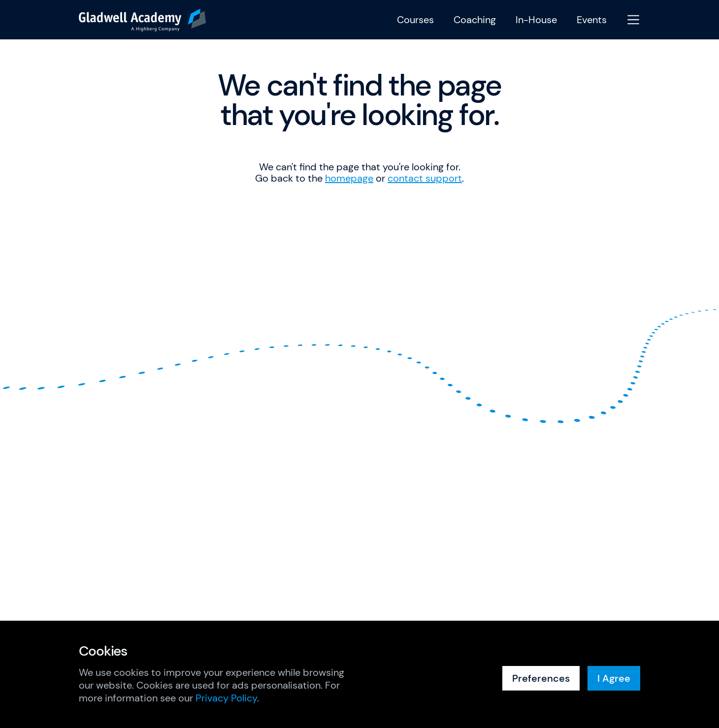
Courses (415, 20)
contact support (425, 178)
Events (592, 20)
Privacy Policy (226, 698)
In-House (536, 20)
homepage (349, 178)
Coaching (475, 20)
